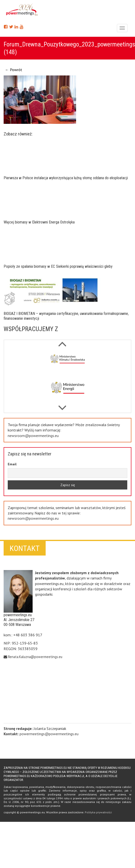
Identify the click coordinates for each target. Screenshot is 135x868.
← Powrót (14, 70)
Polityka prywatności (98, 812)
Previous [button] (62, 405)
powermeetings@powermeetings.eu (49, 734)
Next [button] (62, 341)
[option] (67, 363)
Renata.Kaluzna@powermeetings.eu (35, 657)
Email (12, 464)
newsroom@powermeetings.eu (33, 436)
